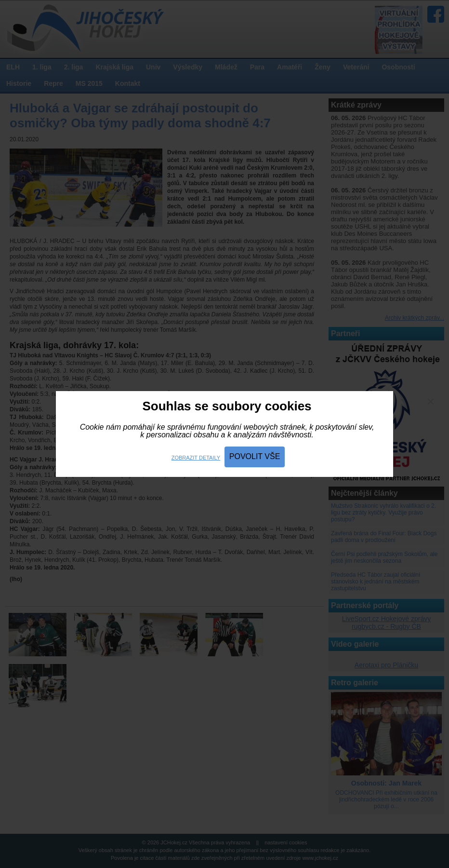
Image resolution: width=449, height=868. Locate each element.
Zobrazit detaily (196, 458)
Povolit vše (255, 456)
